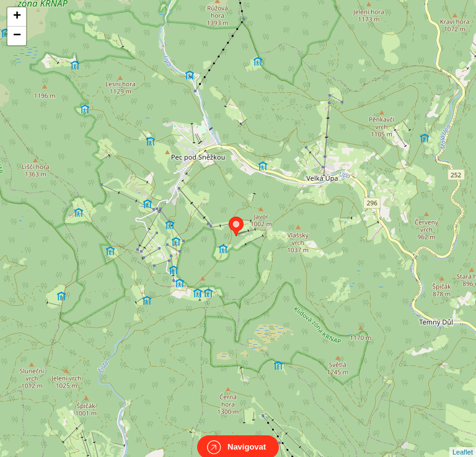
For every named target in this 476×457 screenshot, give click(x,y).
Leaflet (463, 441)
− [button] (17, 36)
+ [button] (17, 17)
